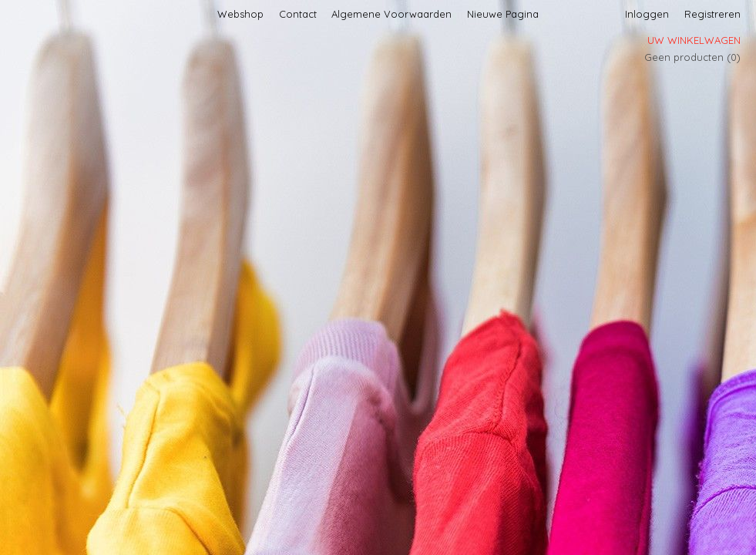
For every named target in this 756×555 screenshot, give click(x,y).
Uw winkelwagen (694, 40)
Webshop (240, 14)
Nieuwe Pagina (503, 14)
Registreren (712, 14)
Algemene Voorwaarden (391, 14)
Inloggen (647, 14)
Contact (298, 14)
